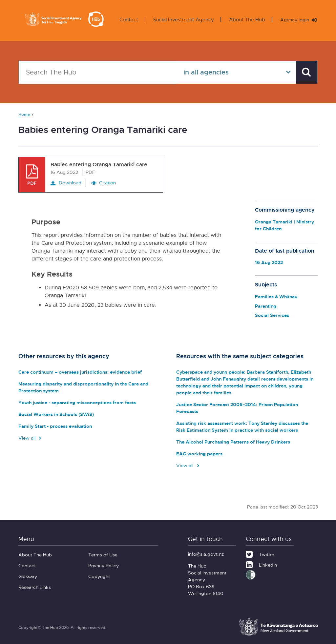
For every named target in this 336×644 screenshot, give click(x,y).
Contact (126, 20)
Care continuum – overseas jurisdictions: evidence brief (78, 372)
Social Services (272, 315)
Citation (107, 183)
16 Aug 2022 (269, 262)
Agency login (297, 20)
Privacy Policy (104, 565)
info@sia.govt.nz (206, 554)
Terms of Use (103, 555)
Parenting (266, 306)
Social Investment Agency (181, 20)
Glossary (28, 576)
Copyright (99, 576)
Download (66, 183)
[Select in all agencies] (235, 72)
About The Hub (245, 20)
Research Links (35, 587)
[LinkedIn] (261, 564)
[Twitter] (260, 553)
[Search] (306, 72)
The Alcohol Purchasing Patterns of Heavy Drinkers (232, 442)
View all (31, 438)
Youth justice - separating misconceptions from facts (76, 402)
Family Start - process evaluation (54, 426)
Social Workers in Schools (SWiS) (55, 414)
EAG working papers (199, 454)
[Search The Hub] (97, 72)
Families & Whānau (276, 296)
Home (24, 114)
